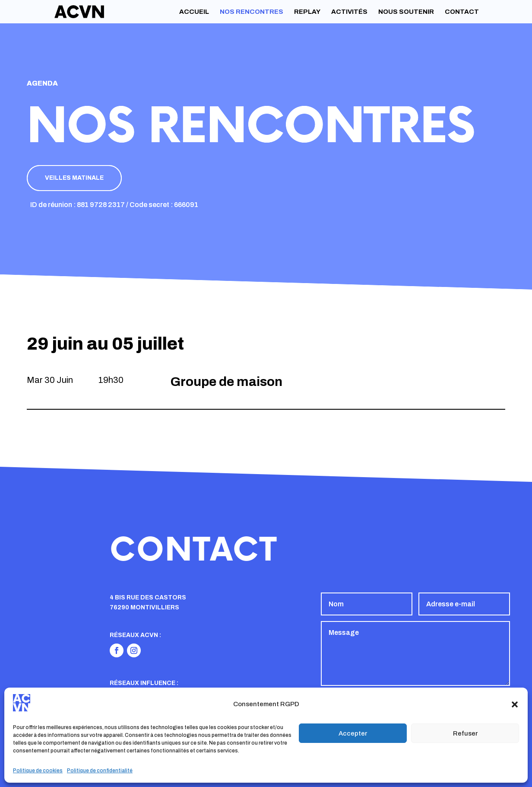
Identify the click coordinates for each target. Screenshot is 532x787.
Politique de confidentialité (100, 771)
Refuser (465, 733)
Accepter (353, 733)
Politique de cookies (38, 771)
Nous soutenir (406, 12)
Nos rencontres (252, 12)
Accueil (194, 12)
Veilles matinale (74, 178)
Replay (307, 12)
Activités (349, 12)
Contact (462, 12)
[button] (515, 704)
